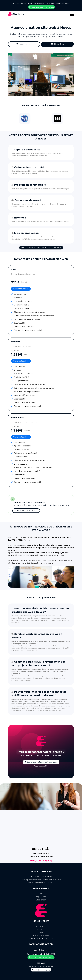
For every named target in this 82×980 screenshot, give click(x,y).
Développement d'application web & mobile (41, 880)
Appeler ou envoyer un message (42, 7)
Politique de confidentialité (41, 939)
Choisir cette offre (21, 289)
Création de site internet (41, 877)
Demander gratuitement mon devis (41, 762)
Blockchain (41, 900)
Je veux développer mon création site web (41, 248)
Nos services (41, 926)
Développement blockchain (41, 883)
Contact (41, 929)
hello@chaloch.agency (41, 860)
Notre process (24, 44)
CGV (41, 932)
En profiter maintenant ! (26, 511)
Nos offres (57, 44)
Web (41, 894)
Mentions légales (41, 935)
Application (41, 897)
